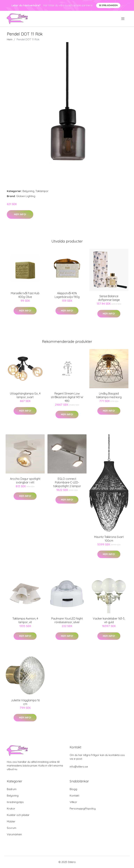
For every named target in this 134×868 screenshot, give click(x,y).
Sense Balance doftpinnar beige (109, 298)
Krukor (11, 809)
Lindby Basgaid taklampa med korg (109, 395)
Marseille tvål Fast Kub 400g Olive (25, 295)
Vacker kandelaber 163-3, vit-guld (109, 620)
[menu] (123, 19)
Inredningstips (15, 802)
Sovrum (12, 828)
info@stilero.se (79, 767)
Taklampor (42, 191)
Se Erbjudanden (108, 5)
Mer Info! (20, 214)
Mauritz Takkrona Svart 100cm (109, 539)
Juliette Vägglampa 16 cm (25, 702)
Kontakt (74, 796)
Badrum (12, 789)
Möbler (11, 821)
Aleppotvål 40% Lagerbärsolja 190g (67, 295)
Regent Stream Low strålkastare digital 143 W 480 (67, 397)
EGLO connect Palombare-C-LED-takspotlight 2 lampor (67, 482)
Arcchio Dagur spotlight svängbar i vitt (25, 481)
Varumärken (14, 834)
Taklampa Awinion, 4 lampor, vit (25, 620)
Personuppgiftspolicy (83, 809)
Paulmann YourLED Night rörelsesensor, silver (67, 620)
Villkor (73, 802)
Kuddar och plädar (18, 815)
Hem (10, 39)
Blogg (73, 789)
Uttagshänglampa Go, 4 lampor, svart (25, 395)
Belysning (28, 191)
